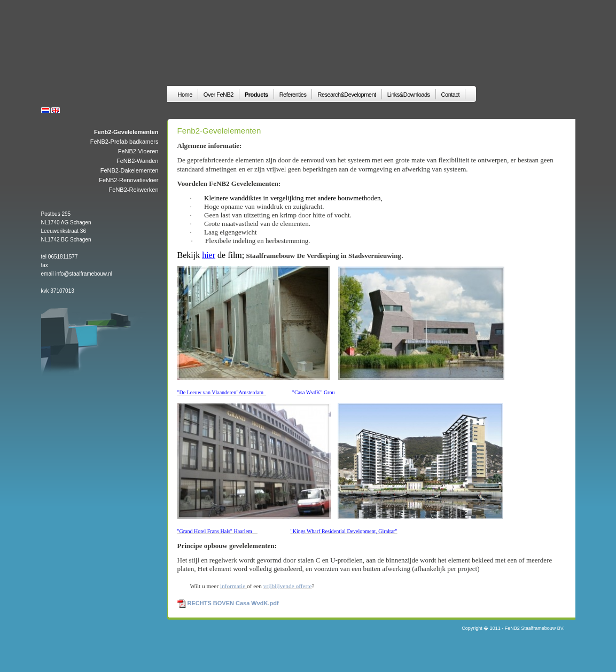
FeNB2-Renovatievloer (128, 180)
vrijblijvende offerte (288, 586)
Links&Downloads (409, 95)
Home (185, 95)
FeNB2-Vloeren (138, 151)
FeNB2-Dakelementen (130, 170)
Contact (450, 95)
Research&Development (346, 95)
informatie (233, 586)
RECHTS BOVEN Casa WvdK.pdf (233, 603)
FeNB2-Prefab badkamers (124, 142)
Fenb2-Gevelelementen (126, 132)
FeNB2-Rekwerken (134, 190)
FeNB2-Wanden (137, 161)
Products (256, 95)
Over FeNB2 (219, 95)
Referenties (293, 95)
